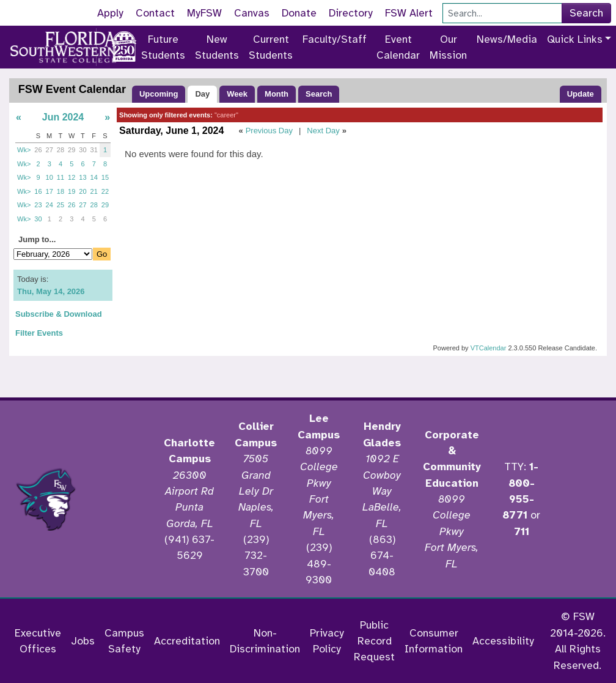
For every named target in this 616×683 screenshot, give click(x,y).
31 (94, 150)
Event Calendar (398, 47)
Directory (351, 13)
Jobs (83, 641)
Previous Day (269, 131)
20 (82, 191)
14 (94, 177)
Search (586, 13)
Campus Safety (124, 641)
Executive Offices (38, 641)
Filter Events (39, 333)
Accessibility (503, 641)
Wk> (24, 150)
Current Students (271, 47)
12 (71, 177)
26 (38, 150)
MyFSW (204, 13)
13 (82, 177)
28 (61, 150)
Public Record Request (374, 641)
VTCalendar (489, 348)
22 (105, 191)
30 (82, 150)
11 (61, 177)
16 (38, 191)
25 (61, 205)
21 (94, 191)
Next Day (323, 131)
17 (50, 191)
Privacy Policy (327, 641)
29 (71, 150)
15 (105, 177)
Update (581, 94)
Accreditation (187, 641)
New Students (217, 47)
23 (38, 205)
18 (61, 191)
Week (237, 94)
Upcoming (159, 94)
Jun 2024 (63, 117)
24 (50, 205)
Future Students (163, 47)
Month (277, 94)
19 (71, 191)
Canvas (252, 13)
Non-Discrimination (265, 641)
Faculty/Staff (335, 39)
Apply (110, 13)
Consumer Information (434, 641)
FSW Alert (409, 13)
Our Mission (448, 47)
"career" (226, 115)
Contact (155, 13)
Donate (299, 13)
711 (522, 531)
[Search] (502, 13)
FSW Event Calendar (72, 89)
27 (50, 150)
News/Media (507, 39)
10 (50, 177)
